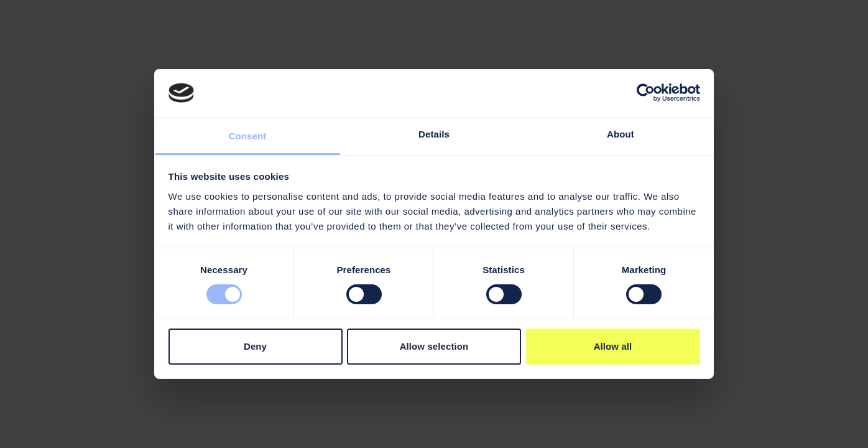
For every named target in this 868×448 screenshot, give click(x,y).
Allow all (613, 346)
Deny (255, 346)
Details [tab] (434, 134)
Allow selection (434, 346)
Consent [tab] (248, 136)
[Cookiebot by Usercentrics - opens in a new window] (646, 93)
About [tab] (621, 134)
